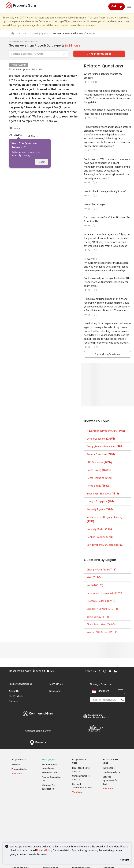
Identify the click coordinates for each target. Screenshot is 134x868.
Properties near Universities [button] (80, 817)
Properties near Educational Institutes (81, 807)
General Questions (101, 454)
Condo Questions (101, 439)
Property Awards (96, 716)
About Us (14, 691)
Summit (38, 731)
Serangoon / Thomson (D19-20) (104, 593)
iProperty (38, 743)
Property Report (96, 729)
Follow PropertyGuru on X (120, 671)
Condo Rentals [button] (112, 773)
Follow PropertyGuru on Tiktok (124, 671)
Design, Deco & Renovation (105, 447)
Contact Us (56, 684)
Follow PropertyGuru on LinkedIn (115, 671)
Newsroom (55, 691)
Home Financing (99, 478)
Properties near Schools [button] (80, 825)
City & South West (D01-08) (102, 625)
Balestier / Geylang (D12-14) (102, 609)
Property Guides (19, 769)
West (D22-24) (95, 577)
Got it (42, 162)
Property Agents (18, 65)
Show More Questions (107, 354)
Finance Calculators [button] (52, 779)
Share (33, 136)
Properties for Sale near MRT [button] (51, 817)
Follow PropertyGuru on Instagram (104, 671)
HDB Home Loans (50, 773)
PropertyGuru (19, 760)
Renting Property (100, 537)
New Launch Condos (21, 812)
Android (38, 671)
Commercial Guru (38, 713)
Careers (13, 701)
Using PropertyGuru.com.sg (105, 545)
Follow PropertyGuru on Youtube (110, 671)
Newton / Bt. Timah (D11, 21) (103, 632)
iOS (50, 671)
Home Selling (98, 486)
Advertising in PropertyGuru (106, 431)
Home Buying (99, 470)
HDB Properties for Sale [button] (81, 770)
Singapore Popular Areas (111, 805)
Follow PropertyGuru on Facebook (99, 671)
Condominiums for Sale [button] (81, 778)
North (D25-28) (95, 585)
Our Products (16, 696)
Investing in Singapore (103, 494)
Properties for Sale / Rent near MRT (51, 807)
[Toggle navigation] (129, 6)
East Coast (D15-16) (98, 617)
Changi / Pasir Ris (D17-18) (101, 570)
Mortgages (48, 760)
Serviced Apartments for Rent (110, 780)
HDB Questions (100, 462)
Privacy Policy (44, 850)
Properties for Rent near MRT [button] (51, 825)
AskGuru (16, 765)
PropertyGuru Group (21, 684)
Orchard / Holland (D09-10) (101, 601)
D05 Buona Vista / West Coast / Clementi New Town (112, 823)
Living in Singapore (100, 501)
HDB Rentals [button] (111, 768)
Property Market (100, 529)
